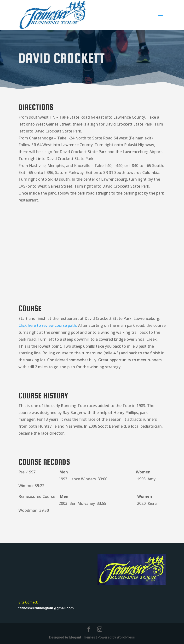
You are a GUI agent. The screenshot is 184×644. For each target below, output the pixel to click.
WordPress (126, 637)
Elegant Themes (82, 637)
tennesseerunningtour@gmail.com (46, 608)
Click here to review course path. (48, 325)
